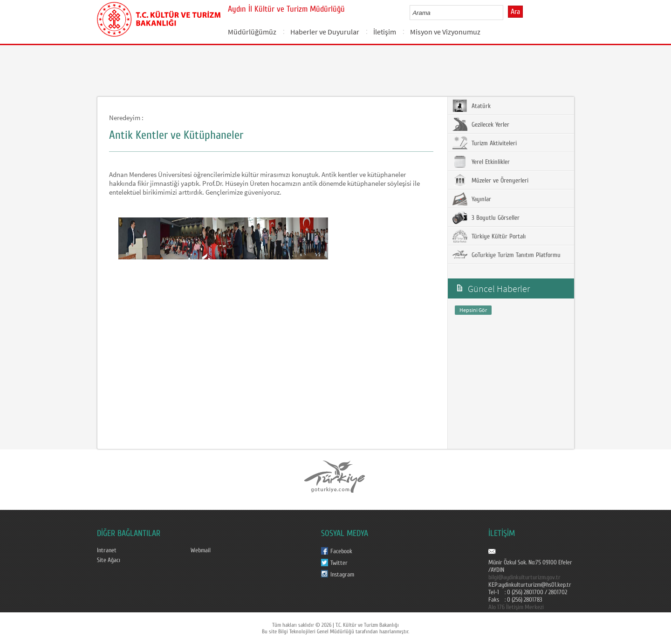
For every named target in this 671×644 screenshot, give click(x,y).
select (506, 13)
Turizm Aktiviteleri (485, 143)
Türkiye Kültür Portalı (489, 236)
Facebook (341, 551)
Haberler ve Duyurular (325, 32)
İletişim (385, 32)
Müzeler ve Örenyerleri (490, 180)
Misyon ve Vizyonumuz (445, 32)
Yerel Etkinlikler (481, 162)
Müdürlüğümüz (252, 32)
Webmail (201, 550)
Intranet (107, 550)
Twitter (339, 563)
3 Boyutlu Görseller (486, 217)
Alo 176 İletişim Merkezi (516, 607)
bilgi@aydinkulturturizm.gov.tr (524, 577)
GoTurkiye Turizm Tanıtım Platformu (507, 255)
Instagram (342, 575)
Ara (515, 12)
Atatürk (472, 106)
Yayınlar (472, 199)
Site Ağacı (109, 560)
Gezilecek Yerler (481, 124)
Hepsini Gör (473, 310)
